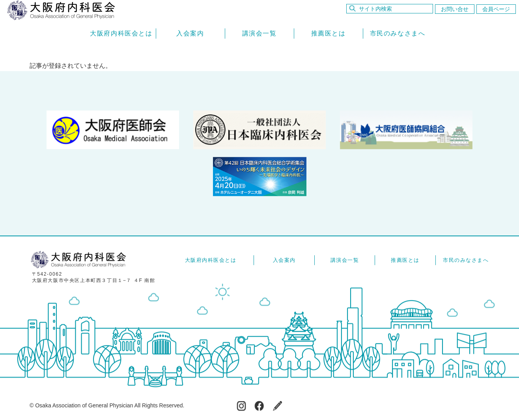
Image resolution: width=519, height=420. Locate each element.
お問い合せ (455, 9)
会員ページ (496, 9)
